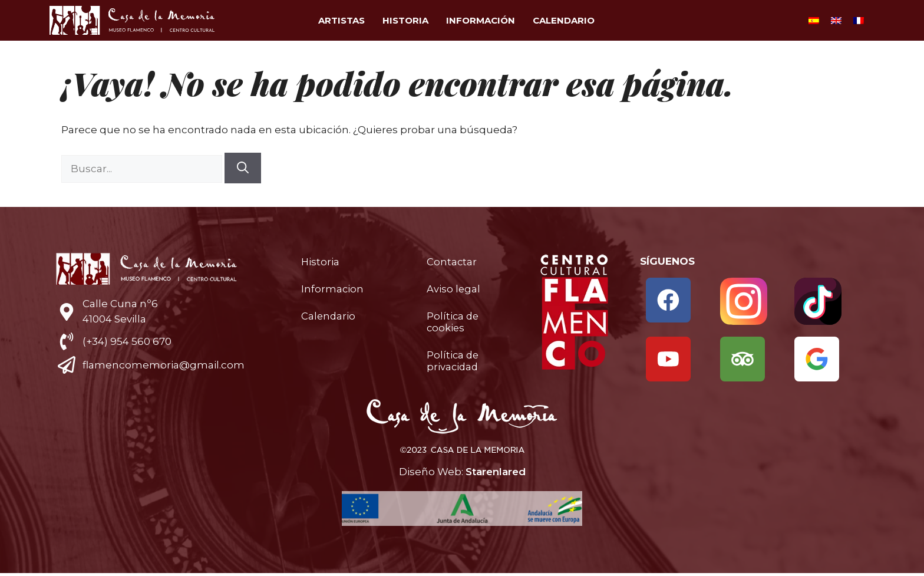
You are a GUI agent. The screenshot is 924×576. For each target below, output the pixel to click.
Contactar (452, 262)
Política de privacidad (453, 361)
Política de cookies (453, 322)
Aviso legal (454, 289)
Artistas (341, 20)
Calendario (564, 20)
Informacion (333, 289)
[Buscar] (243, 168)
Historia (405, 20)
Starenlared (496, 474)
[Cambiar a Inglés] (836, 21)
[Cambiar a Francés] (859, 21)
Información (481, 20)
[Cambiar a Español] (814, 21)
